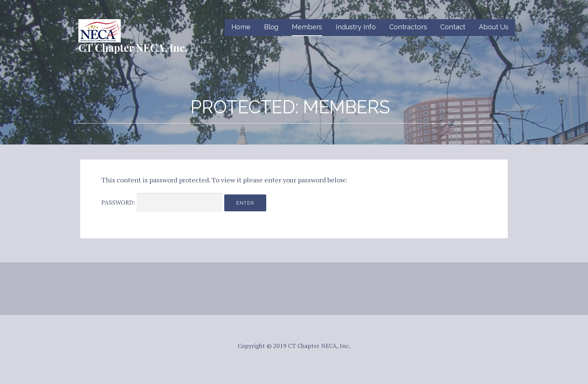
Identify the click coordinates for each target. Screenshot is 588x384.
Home (241, 27)
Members (307, 27)
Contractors (408, 27)
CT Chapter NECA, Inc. (133, 47)
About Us (494, 27)
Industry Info (356, 27)
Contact (453, 27)
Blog (271, 27)
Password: (162, 203)
